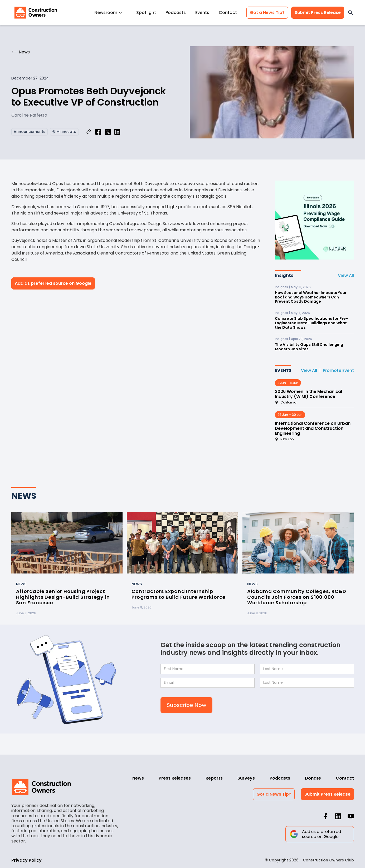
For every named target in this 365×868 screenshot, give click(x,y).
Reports (214, 778)
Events (202, 13)
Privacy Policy (26, 860)
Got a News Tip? (267, 13)
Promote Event (338, 370)
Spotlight (146, 13)
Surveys (246, 778)
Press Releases (175, 778)
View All (346, 275)
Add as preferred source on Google (53, 283)
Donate (313, 778)
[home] (36, 13)
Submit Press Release (318, 13)
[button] (111, 13)
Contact (228, 13)
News (138, 778)
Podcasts (176, 13)
